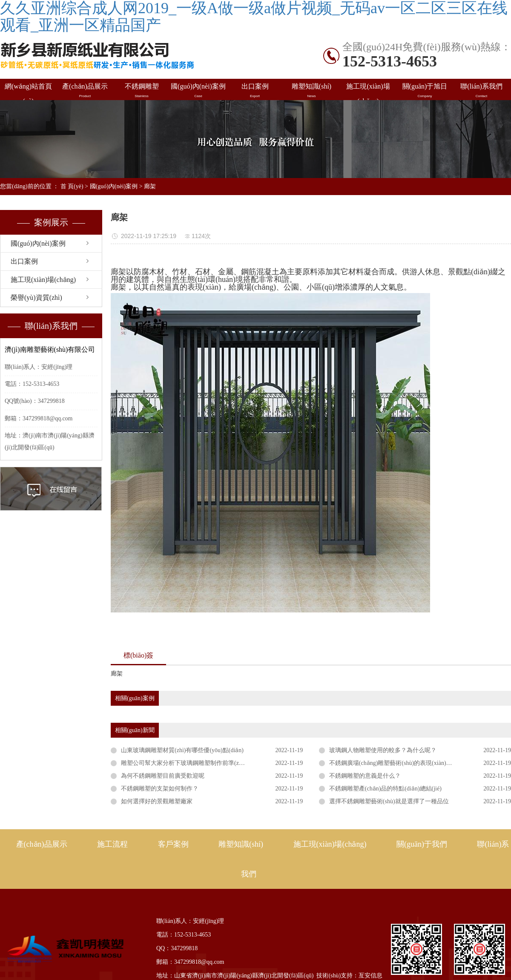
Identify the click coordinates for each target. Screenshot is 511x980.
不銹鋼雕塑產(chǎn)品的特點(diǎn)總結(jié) (385, 789)
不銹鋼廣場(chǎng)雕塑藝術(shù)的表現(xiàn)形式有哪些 (403, 763)
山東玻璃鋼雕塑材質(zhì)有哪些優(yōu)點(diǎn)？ (182, 750)
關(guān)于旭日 (425, 91)
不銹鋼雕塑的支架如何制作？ (160, 789)
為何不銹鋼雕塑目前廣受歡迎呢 (163, 776)
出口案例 (255, 91)
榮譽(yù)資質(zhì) (36, 297)
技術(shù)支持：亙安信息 (349, 976)
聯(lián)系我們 (481, 91)
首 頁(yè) (72, 186)
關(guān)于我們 (422, 844)
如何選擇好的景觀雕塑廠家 (157, 801)
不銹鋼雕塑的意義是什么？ (365, 776)
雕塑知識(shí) (311, 91)
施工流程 (112, 844)
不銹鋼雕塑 (142, 91)
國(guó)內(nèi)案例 (198, 91)
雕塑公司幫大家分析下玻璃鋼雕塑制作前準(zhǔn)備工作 (195, 763)
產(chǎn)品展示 (85, 91)
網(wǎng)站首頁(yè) (28, 91)
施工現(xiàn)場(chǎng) (368, 91)
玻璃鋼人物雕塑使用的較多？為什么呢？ (383, 750)
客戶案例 (173, 844)
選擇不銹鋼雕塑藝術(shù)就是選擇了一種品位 (389, 801)
